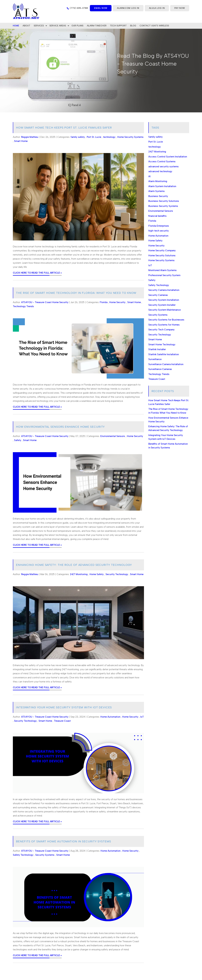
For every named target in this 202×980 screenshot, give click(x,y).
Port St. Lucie (94, 137)
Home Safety (97, 574)
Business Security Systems (163, 206)
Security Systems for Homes (164, 325)
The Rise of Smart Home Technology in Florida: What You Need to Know (76, 293)
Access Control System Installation (168, 157)
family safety (78, 137)
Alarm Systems (157, 191)
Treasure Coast (62, 721)
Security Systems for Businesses (166, 320)
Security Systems (45, 855)
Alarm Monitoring (158, 181)
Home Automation (110, 717)
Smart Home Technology (162, 345)
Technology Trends (23, 306)
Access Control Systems (162, 162)
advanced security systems (163, 167)
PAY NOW (180, 8)
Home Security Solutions (162, 256)
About (26, 26)
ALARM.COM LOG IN (128, 8)
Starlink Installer (157, 349)
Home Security (117, 302)
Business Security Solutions (164, 201)
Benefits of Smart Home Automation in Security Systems (64, 841)
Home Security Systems (130, 137)
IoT (142, 717)
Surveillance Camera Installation (166, 364)
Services (39, 26)
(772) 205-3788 (79, 8)
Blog (133, 26)
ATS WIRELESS (162, 26)
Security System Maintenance (165, 310)
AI (149, 176)
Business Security (158, 196)
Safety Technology (23, 855)
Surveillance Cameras (160, 369)
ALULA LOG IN (157, 8)
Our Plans (77, 26)
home (16, 26)
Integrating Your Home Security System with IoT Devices (64, 707)
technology (109, 137)
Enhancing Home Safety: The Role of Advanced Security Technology (74, 565)
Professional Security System (164, 275)
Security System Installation (164, 300)
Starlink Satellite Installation (164, 354)
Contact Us (147, 26)
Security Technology (117, 574)
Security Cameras (158, 295)
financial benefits (157, 216)
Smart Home (21, 141)
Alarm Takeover (97, 26)
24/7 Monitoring (79, 574)
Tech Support (118, 26)
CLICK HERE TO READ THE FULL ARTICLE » (37, 273)
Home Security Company (162, 250)
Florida (104, 302)
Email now (101, 8)
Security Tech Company (161, 330)
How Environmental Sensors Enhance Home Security (60, 427)
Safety (18, 440)
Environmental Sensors (113, 436)
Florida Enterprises (159, 226)
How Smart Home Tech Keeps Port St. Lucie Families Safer (64, 128)
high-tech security (159, 231)
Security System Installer (162, 305)
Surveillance (155, 359)
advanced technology (160, 171)
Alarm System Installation (162, 186)
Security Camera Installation (164, 290)
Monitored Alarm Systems (162, 270)
